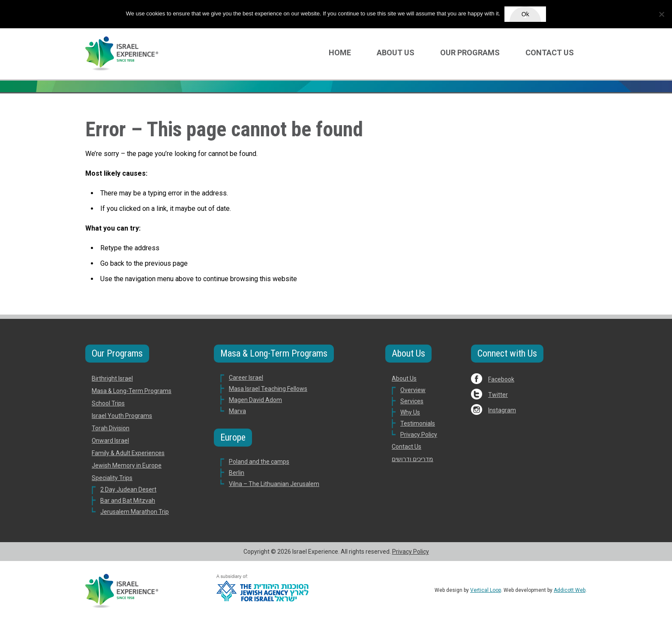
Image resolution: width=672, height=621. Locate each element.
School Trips (108, 403)
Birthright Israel (112, 378)
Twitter (498, 395)
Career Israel (246, 378)
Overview (413, 390)
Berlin (237, 473)
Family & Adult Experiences (128, 453)
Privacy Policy (419, 435)
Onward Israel (110, 441)
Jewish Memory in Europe (127, 465)
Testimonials (418, 423)
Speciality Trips (112, 478)
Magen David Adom (255, 400)
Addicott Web (570, 590)
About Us (396, 52)
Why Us (410, 412)
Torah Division (111, 428)
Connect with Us (507, 353)
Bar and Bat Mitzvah (128, 501)
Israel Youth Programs (122, 416)
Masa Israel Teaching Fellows (268, 389)
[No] (661, 14)
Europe (233, 437)
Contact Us (550, 52)
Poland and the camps (259, 462)
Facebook (501, 379)
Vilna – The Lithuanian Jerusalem (274, 484)
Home (340, 52)
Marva (237, 411)
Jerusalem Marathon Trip (135, 512)
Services (412, 401)
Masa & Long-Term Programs (132, 391)
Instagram (502, 410)
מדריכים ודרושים (412, 459)
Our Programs (470, 52)
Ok (525, 14)
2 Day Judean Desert (128, 489)
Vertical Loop (486, 590)
